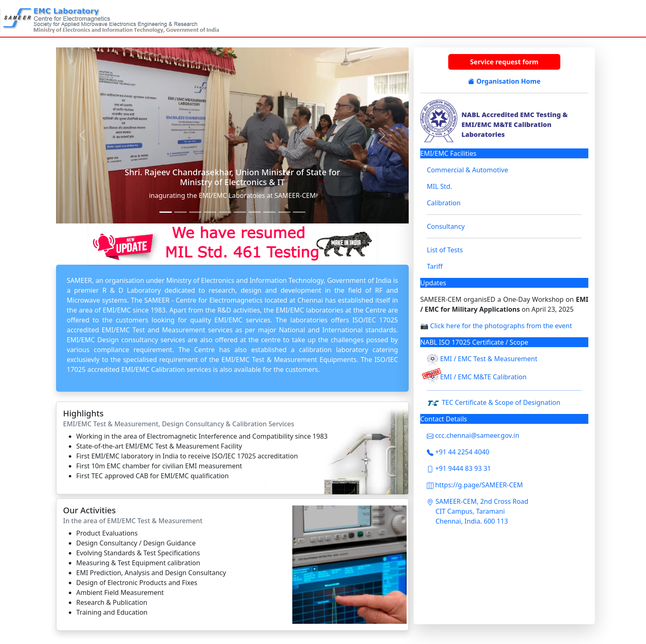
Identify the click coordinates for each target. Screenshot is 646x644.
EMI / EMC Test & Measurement (489, 359)
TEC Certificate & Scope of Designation (501, 402)
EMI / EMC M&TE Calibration (483, 377)
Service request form (504, 62)
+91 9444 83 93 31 (459, 468)
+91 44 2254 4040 (458, 452)
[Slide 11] (299, 212)
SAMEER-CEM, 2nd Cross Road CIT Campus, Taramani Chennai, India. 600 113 (482, 511)
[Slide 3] (180, 212)
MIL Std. (439, 186)
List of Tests (445, 250)
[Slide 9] (269, 212)
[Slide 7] (240, 212)
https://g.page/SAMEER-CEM (475, 485)
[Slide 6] (225, 212)
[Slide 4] (195, 212)
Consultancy (446, 226)
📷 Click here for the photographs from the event (496, 326)
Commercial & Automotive (467, 170)
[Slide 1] (166, 212)
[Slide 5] (210, 212)
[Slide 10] (284, 212)
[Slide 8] (255, 212)
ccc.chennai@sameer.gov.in (473, 435)
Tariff (435, 266)
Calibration (444, 203)
